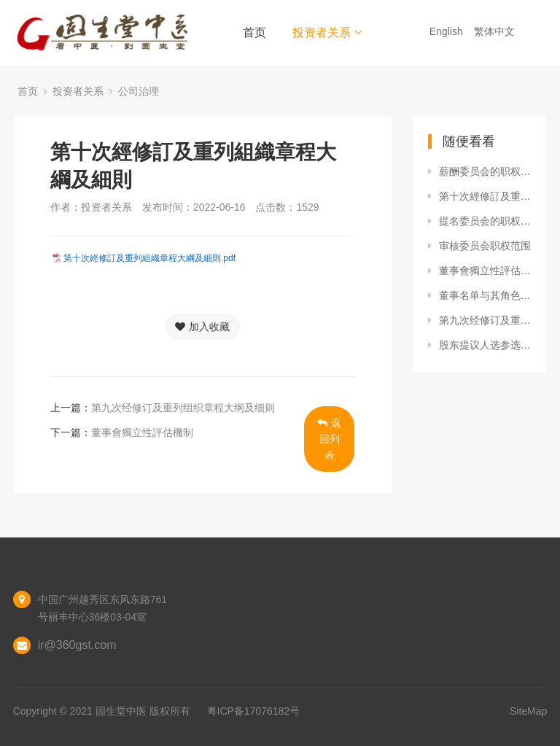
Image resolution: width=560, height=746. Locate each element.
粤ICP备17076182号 (254, 711)
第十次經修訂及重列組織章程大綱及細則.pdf (149, 258)
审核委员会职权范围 (485, 246)
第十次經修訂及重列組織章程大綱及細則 (486, 196)
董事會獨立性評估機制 (142, 432)
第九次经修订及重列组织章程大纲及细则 (183, 408)
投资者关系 (327, 32)
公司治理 (139, 91)
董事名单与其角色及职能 (486, 295)
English (448, 31)
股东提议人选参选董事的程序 (486, 345)
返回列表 (329, 439)
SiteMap (528, 711)
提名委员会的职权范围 (486, 221)
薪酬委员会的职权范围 (486, 171)
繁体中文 (496, 31)
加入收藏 (202, 327)
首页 (254, 32)
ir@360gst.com (77, 645)
